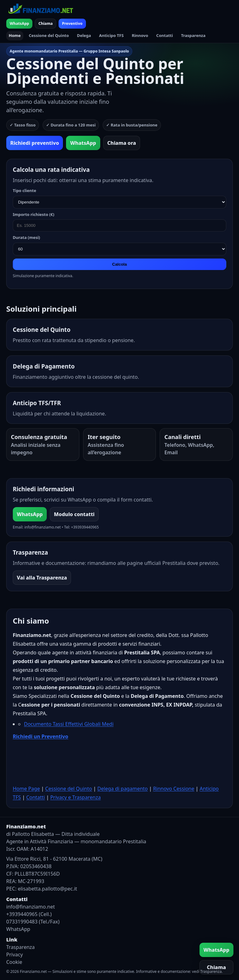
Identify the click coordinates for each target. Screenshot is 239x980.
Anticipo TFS (111, 35)
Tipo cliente (24, 190)
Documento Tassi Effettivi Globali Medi (69, 724)
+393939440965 (85, 527)
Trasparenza (193, 35)
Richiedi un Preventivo (40, 736)
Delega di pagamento (123, 789)
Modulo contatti (74, 514)
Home (15, 35)
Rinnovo (140, 35)
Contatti (165, 35)
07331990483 (22, 922)
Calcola (119, 264)
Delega (84, 35)
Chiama (45, 23)
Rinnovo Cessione (174, 789)
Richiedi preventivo (35, 143)
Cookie (14, 962)
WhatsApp (19, 23)
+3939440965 (22, 914)
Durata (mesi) (26, 237)
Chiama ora (122, 143)
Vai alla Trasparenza (42, 578)
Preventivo (72, 23)
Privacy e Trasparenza (75, 797)
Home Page (26, 789)
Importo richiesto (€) (33, 214)
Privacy (14, 955)
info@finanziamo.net (42, 527)
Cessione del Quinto (49, 35)
